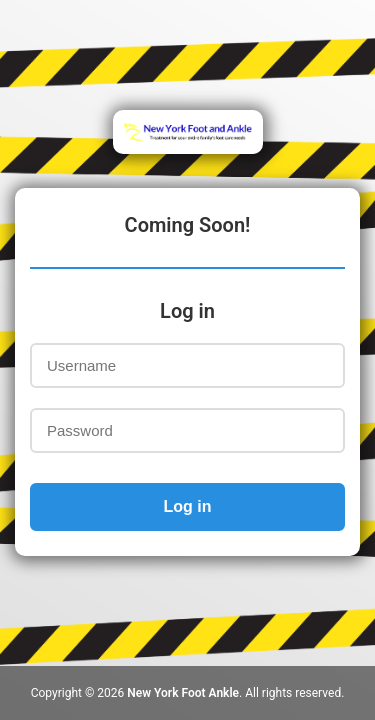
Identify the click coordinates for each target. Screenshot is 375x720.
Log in (188, 506)
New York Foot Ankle (183, 693)
